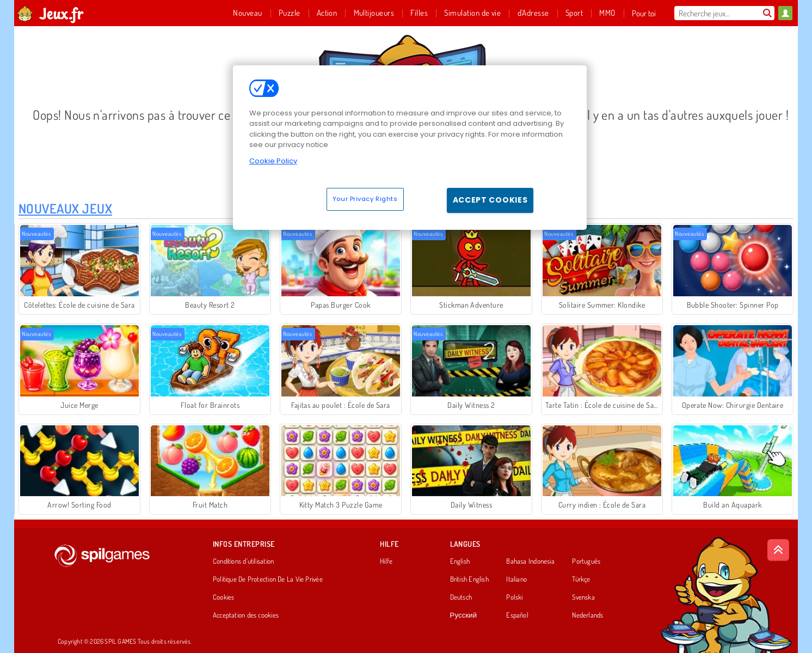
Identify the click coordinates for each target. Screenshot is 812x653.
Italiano (516, 579)
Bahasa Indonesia (530, 562)
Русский (464, 615)
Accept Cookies (490, 200)
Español (517, 615)
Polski (514, 597)
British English (469, 579)
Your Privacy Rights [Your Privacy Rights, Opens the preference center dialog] (365, 199)
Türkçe (581, 579)
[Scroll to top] (778, 550)
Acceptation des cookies (246, 615)
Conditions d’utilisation (243, 562)
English (460, 562)
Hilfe (386, 562)
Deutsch (461, 597)
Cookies (224, 597)
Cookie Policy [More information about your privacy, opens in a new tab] (273, 161)
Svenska (583, 597)
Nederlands (588, 615)
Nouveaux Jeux (65, 208)
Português (586, 562)
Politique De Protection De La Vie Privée (268, 579)
